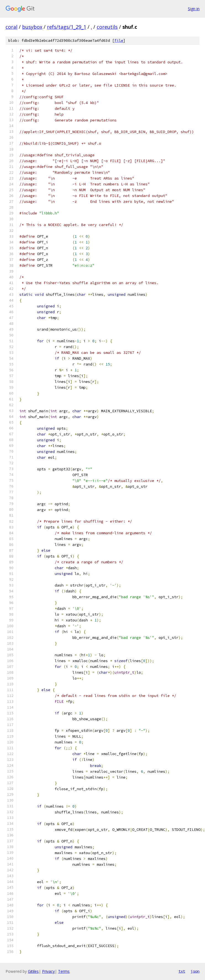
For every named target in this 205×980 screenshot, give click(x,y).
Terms (64, 971)
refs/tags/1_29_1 (67, 27)
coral (11, 27)
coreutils (107, 27)
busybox (32, 27)
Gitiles (33, 971)
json (195, 971)
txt (182, 971)
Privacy (48, 971)
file (119, 41)
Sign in (194, 9)
